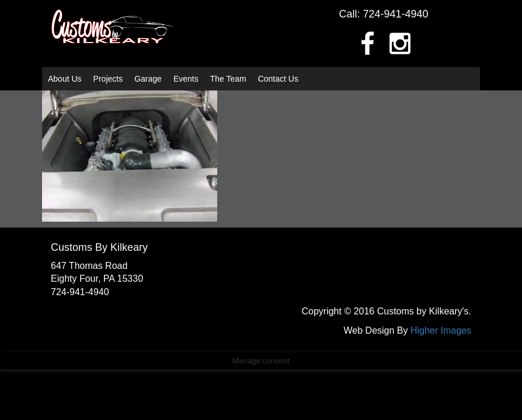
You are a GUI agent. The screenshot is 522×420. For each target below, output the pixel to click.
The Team (228, 79)
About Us (65, 79)
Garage (148, 79)
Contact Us (278, 79)
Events (186, 79)
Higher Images (441, 330)
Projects (108, 79)
